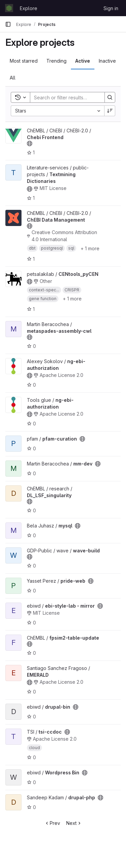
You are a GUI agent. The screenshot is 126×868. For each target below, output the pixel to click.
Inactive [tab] (107, 61)
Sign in (111, 8)
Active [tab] (83, 61)
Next (74, 823)
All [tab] (13, 78)
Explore (29, 8)
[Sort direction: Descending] (110, 111)
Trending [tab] (56, 61)
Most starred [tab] (24, 61)
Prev (52, 823)
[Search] (74, 97)
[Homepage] (9, 8)
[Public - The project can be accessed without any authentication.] (30, 143)
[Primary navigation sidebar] (8, 24)
